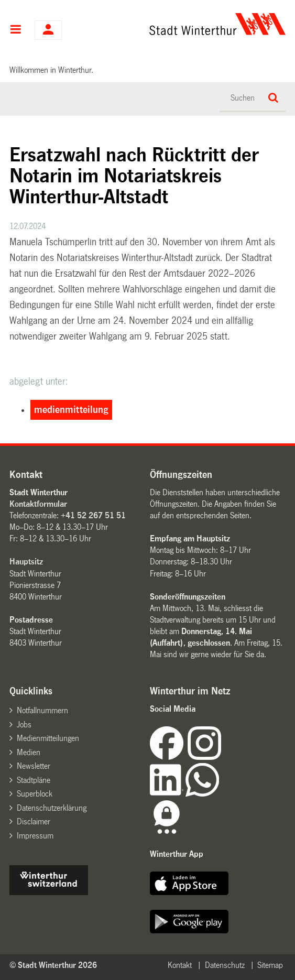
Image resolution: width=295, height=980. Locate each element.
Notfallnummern (42, 710)
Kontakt (180, 965)
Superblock (35, 794)
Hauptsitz (26, 562)
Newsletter (34, 766)
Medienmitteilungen (48, 738)
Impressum (35, 836)
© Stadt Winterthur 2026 (53, 965)
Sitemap (270, 965)
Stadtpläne (34, 780)
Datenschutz (225, 965)
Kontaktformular (38, 504)
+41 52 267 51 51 (93, 515)
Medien (29, 752)
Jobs (24, 725)
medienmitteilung (71, 410)
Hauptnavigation (15, 30)
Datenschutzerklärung (52, 808)
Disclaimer (34, 821)
